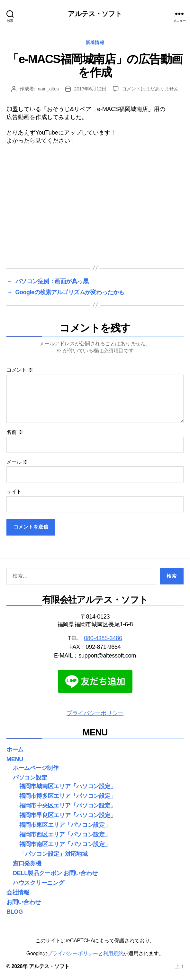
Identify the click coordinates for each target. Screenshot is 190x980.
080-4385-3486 (103, 638)
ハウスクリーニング (39, 883)
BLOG (15, 912)
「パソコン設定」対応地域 (54, 854)
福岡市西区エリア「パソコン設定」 (65, 835)
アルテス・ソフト (95, 14)
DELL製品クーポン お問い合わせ (55, 873)
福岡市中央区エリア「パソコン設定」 (68, 806)
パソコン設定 (30, 778)
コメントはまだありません (150, 89)
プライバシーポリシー (95, 713)
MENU (15, 759)
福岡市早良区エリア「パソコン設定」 (68, 815)
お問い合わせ (23, 902)
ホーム (15, 750)
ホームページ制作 (36, 768)
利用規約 (113, 953)
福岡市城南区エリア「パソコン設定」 (68, 786)
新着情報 (95, 42)
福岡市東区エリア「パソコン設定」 (65, 825)
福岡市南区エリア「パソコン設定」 (65, 844)
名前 (15, 432)
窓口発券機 (27, 863)
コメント (20, 370)
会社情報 (18, 892)
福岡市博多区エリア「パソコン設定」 (68, 796)
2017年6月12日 (90, 89)
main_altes (48, 89)
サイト (14, 492)
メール (17, 462)
